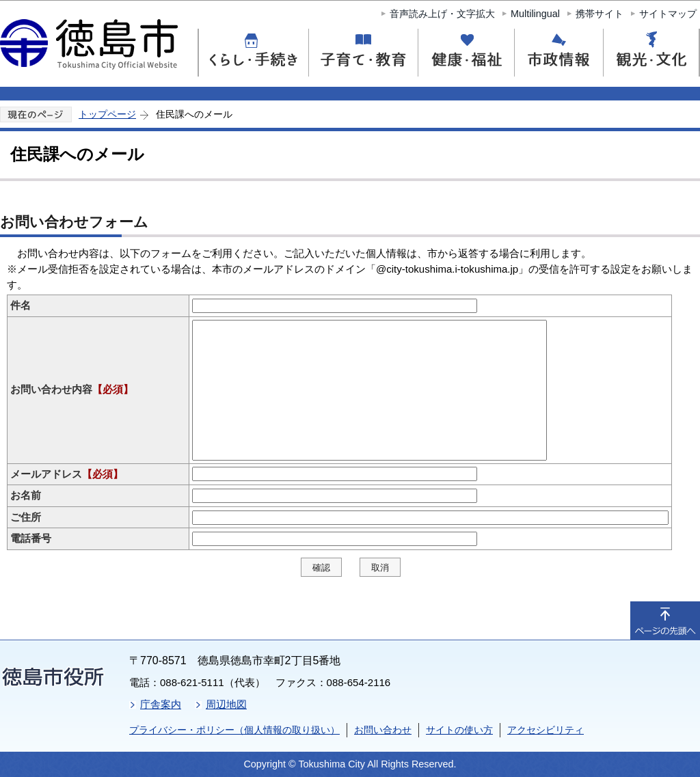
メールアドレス (67, 474)
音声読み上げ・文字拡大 (442, 14)
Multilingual (535, 14)
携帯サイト (600, 14)
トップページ (107, 114)
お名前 (26, 495)
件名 (21, 305)
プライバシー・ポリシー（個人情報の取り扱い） (234, 730)
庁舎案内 (161, 704)
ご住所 (26, 517)
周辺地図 (226, 704)
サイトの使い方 (459, 730)
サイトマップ (668, 14)
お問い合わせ (383, 730)
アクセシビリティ (546, 730)
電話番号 (31, 538)
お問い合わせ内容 (72, 389)
